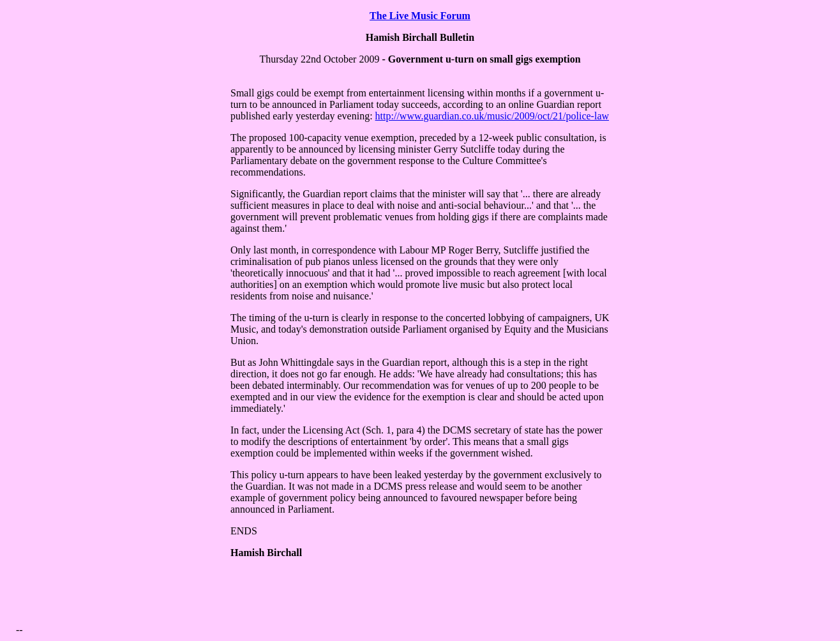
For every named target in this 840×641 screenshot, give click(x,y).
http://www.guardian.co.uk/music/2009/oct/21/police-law (492, 116)
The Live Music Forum (420, 16)
